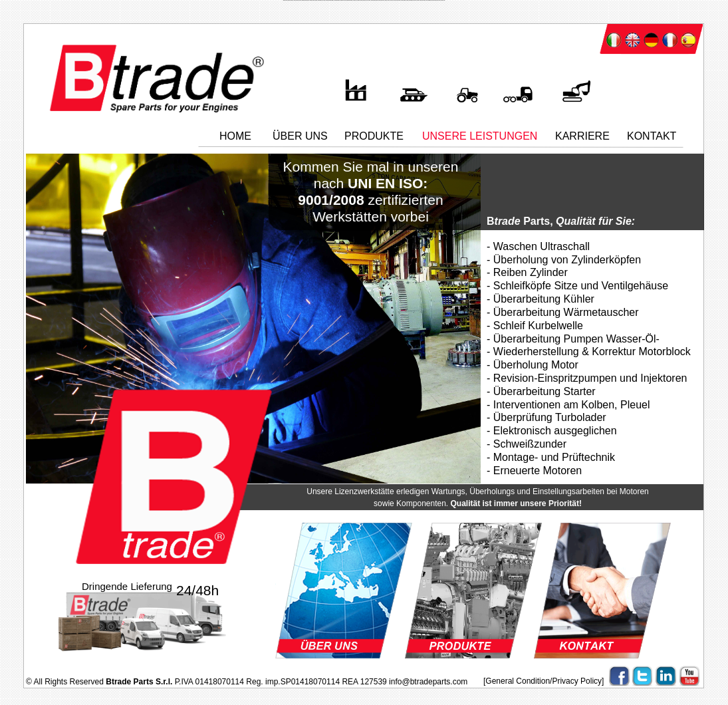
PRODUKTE (374, 136)
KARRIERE (582, 136)
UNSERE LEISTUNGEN (480, 136)
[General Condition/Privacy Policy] (544, 681)
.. (276, 127)
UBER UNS (300, 136)
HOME (235, 136)
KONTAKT (652, 136)
